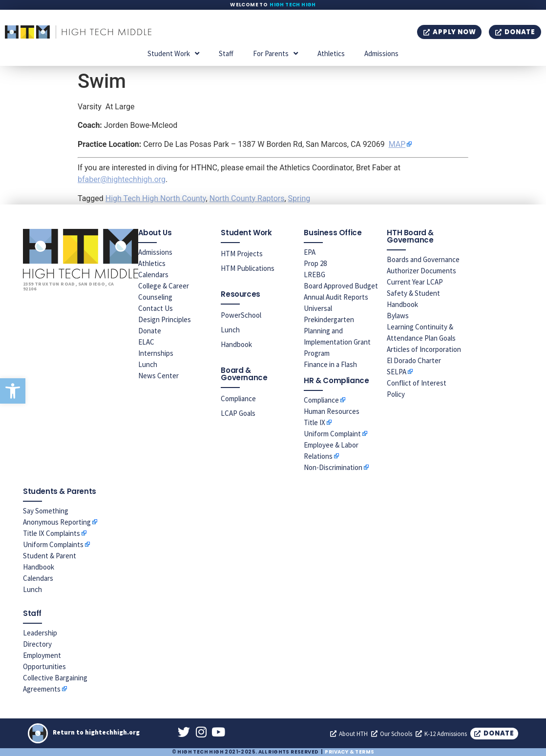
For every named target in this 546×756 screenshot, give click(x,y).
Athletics (331, 53)
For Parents (275, 53)
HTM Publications (248, 268)
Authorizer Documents (421, 271)
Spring (299, 198)
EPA (310, 252)
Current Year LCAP (415, 282)
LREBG (315, 275)
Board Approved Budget (341, 286)
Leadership (40, 633)
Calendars (153, 275)
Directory (37, 644)
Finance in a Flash (330, 364)
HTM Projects (242, 254)
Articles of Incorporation (424, 349)
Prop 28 (315, 263)
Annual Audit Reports (336, 297)
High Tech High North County (156, 198)
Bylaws (398, 316)
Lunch (148, 364)
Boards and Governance (423, 259)
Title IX (315, 422)
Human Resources (332, 411)
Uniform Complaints (53, 544)
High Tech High (293, 5)
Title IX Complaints (52, 533)
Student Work (173, 53)
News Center (158, 376)
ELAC (146, 342)
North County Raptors (247, 198)
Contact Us (156, 308)
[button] (13, 391)
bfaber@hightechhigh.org (122, 179)
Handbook (236, 344)
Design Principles (165, 319)
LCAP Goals (238, 413)
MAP (397, 144)
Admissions (381, 53)
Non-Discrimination (333, 467)
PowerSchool (241, 315)
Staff (226, 53)
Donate (150, 331)
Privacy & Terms (349, 752)
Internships (156, 353)
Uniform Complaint (332, 434)
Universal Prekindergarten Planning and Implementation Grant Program (337, 331)
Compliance (238, 398)
